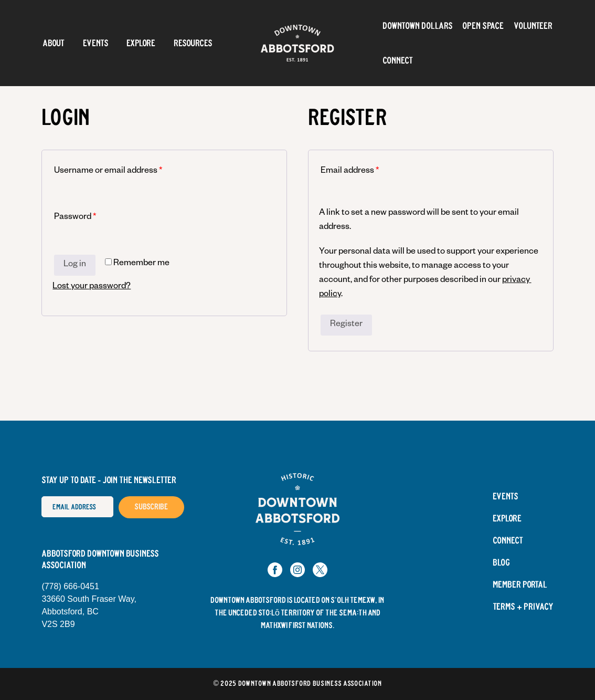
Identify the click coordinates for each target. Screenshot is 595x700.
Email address (350, 172)
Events (96, 43)
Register (346, 325)
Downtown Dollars (418, 26)
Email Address (41, 496)
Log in (75, 265)
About (54, 43)
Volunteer (533, 26)
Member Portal (520, 585)
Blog (501, 563)
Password (75, 218)
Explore (141, 43)
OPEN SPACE (483, 26)
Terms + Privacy (523, 607)
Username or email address (108, 172)
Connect (398, 60)
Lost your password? (92, 287)
